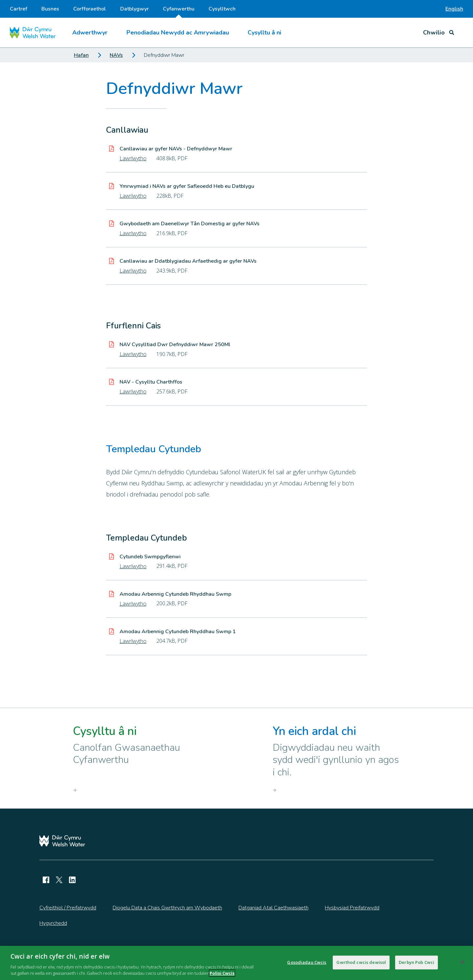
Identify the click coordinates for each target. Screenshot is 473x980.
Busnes (50, 9)
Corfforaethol (90, 9)
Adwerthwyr (90, 33)
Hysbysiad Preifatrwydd (352, 908)
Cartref (19, 9)
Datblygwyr (135, 9)
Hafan (81, 55)
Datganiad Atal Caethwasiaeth (273, 908)
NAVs (116, 55)
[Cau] (462, 965)
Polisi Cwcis (222, 976)
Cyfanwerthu (179, 11)
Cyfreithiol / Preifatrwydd (68, 908)
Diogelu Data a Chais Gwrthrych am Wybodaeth (167, 908)
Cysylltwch (222, 9)
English (454, 9)
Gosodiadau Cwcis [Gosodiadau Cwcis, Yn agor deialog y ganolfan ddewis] (307, 965)
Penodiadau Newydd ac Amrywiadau (178, 33)
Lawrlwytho (133, 158)
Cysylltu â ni (264, 33)
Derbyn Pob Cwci (417, 965)
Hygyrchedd (53, 923)
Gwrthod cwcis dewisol (361, 965)
